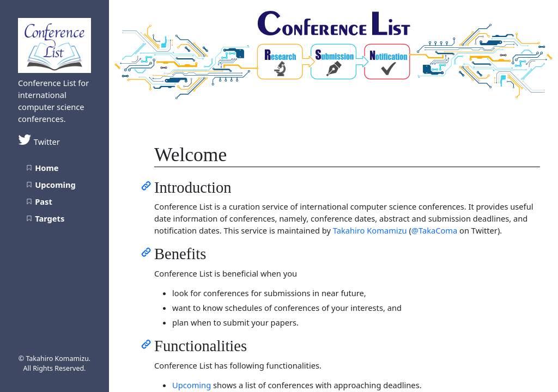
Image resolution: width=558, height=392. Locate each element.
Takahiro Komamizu (370, 230)
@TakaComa (434, 230)
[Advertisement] (54, 318)
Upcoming (192, 385)
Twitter (39, 142)
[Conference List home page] (54, 44)
